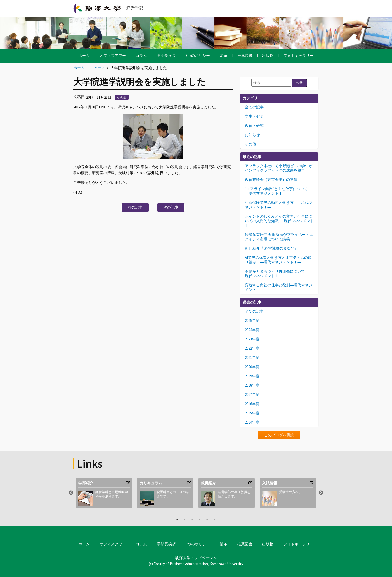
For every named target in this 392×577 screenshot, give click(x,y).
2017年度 (252, 395)
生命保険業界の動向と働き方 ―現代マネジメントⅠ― (279, 205)
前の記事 (135, 207)
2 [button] (185, 520)
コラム (141, 56)
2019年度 (252, 376)
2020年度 (252, 367)
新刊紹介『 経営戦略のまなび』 (272, 248)
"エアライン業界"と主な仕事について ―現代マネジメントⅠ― (278, 191)
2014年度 (252, 422)
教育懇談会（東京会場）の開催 (271, 180)
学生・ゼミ (254, 116)
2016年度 (252, 404)
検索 (299, 83)
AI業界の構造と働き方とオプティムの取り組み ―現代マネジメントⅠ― (278, 260)
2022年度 (252, 348)
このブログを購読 (279, 435)
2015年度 (252, 413)
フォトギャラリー (298, 56)
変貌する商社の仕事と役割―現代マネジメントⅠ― (279, 287)
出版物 (268, 56)
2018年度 (252, 385)
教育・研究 (254, 126)
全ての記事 (254, 107)
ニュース (98, 68)
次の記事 (171, 207)
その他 (122, 97)
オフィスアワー (113, 56)
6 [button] (215, 520)
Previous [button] (71, 493)
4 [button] (200, 520)
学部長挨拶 (166, 56)
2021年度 (252, 358)
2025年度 (252, 321)
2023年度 (252, 339)
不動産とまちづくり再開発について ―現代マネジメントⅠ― (279, 274)
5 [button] (207, 520)
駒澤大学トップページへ (196, 558)
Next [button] (321, 493)
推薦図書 (245, 56)
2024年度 (252, 330)
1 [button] (177, 520)
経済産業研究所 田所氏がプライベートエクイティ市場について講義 (279, 237)
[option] (104, 493)
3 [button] (192, 520)
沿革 (224, 56)
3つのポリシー (198, 56)
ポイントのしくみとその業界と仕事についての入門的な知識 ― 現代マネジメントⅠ (279, 221)
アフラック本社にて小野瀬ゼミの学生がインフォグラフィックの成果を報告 (279, 168)
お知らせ (252, 135)
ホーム (84, 56)
